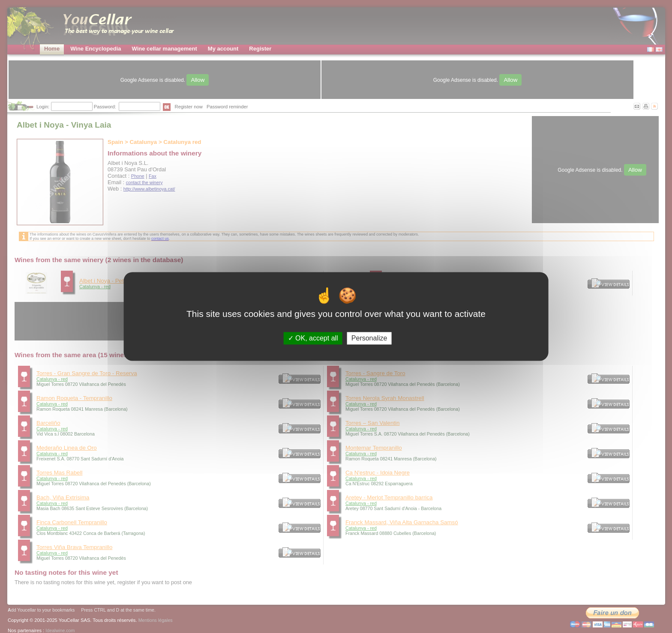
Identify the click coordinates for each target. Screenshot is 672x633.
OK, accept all (313, 338)
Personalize (369, 338)
